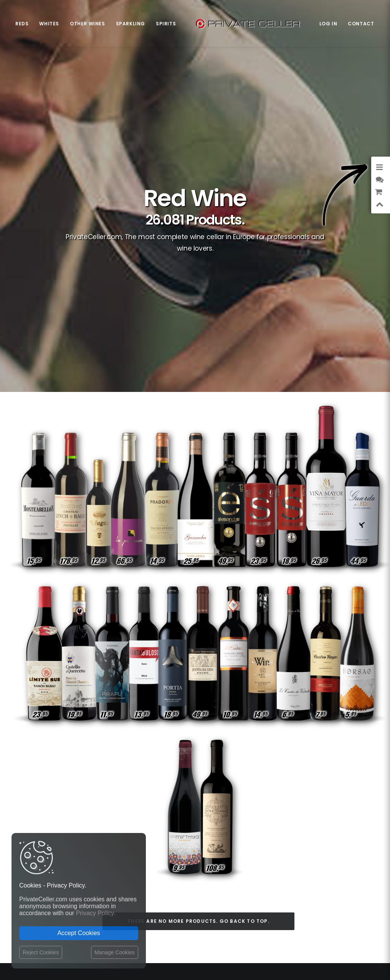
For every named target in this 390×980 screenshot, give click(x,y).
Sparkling (131, 24)
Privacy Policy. (96, 913)
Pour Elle (319, 873)
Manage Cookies (115, 952)
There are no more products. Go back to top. (198, 702)
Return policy (179, 874)
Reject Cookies (41, 952)
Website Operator (184, 882)
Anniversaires (316, 862)
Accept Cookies (78, 933)
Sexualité (348, 873)
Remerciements (300, 884)
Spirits (166, 24)
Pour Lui (350, 884)
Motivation (346, 895)
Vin (329, 884)
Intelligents (278, 862)
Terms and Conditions (190, 890)
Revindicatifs (316, 851)
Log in (328, 24)
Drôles (292, 873)
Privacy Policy (180, 867)
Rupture (350, 862)
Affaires (267, 873)
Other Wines (88, 24)
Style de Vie (312, 895)
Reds (22, 24)
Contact (361, 24)
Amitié (286, 851)
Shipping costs (181, 860)
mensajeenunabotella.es (334, 914)
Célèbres (349, 851)
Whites (49, 24)
